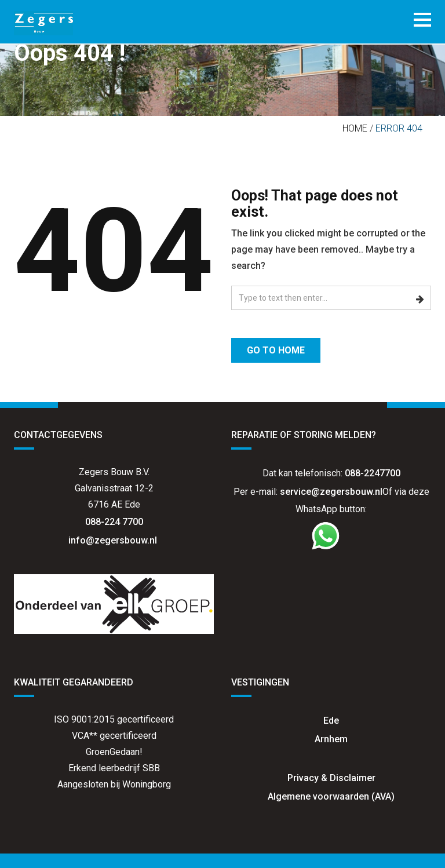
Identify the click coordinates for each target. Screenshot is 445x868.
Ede (331, 721)
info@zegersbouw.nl (114, 540)
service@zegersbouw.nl (331, 492)
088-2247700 (373, 473)
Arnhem (331, 739)
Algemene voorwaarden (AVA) (331, 796)
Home (355, 128)
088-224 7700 (114, 522)
